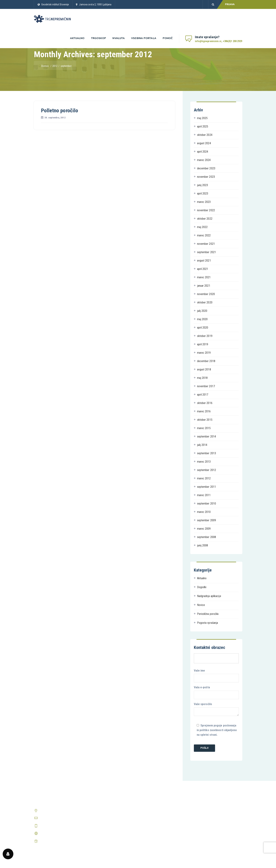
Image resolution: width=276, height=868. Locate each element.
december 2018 (206, 361)
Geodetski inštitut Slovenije (55, 4)
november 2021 (206, 244)
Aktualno (77, 38)
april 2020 (203, 328)
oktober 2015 (205, 420)
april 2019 (203, 344)
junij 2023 (203, 185)
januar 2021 (204, 286)
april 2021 (203, 269)
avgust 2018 (204, 369)
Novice (201, 605)
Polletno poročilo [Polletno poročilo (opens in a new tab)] (60, 110)
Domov (44, 66)
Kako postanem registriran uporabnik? (215, 803)
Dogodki (202, 587)
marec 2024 (204, 160)
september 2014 (207, 436)
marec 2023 (204, 202)
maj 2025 (202, 118)
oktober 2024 (205, 135)
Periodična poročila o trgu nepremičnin (109, 830)
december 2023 (206, 168)
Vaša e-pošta (216, 692)
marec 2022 (204, 235)
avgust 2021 (204, 261)
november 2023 (206, 177)
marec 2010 (204, 512)
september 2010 (207, 504)
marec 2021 (204, 277)
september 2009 (207, 520)
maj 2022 (202, 227)
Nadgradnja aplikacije (209, 596)
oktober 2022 (205, 219)
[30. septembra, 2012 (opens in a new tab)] (55, 118)
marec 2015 (204, 428)
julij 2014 (202, 445)
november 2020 (206, 294)
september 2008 (207, 537)
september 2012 (207, 470)
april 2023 (203, 194)
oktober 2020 (205, 302)
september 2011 (207, 487)
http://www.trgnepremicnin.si (56, 833)
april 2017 (203, 395)
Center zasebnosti (151, 824)
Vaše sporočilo (216, 709)
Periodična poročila (208, 614)
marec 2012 (204, 478)
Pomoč (168, 38)
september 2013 (207, 453)
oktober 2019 (205, 336)
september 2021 (207, 252)
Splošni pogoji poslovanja (155, 803)
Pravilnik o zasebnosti (153, 810)
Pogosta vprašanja (208, 623)
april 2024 (203, 152)
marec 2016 (204, 411)
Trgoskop (99, 38)
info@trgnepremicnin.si (52, 818)
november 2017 (206, 386)
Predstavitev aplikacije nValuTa (105, 824)
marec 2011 (204, 495)
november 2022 (206, 210)
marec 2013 (204, 462)
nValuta (119, 38)
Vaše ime (216, 676)
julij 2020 (202, 311)
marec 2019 (204, 353)
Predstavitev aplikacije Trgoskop (106, 810)
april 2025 (203, 126)
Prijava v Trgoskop (98, 817)
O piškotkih (147, 817)
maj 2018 (202, 378)
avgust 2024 (204, 143)
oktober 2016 (205, 403)
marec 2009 (204, 529)
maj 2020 (202, 319)
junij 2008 (203, 545)
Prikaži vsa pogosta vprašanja (211, 822)
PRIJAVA (230, 4)
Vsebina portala (144, 38)
